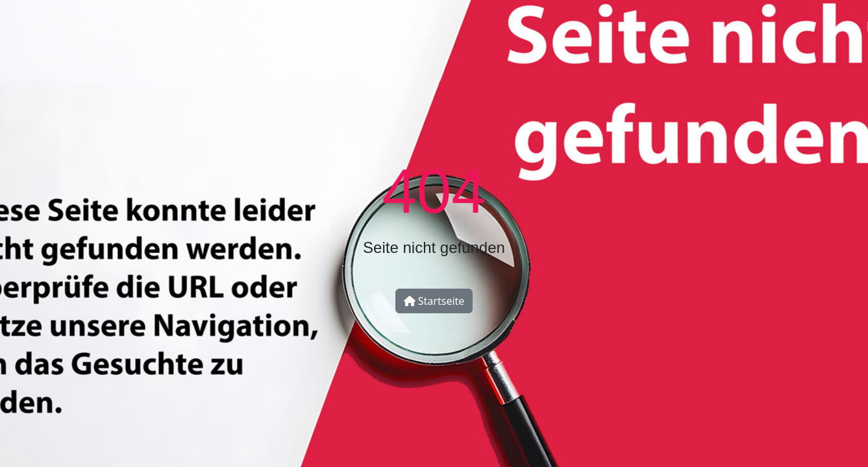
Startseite (434, 301)
